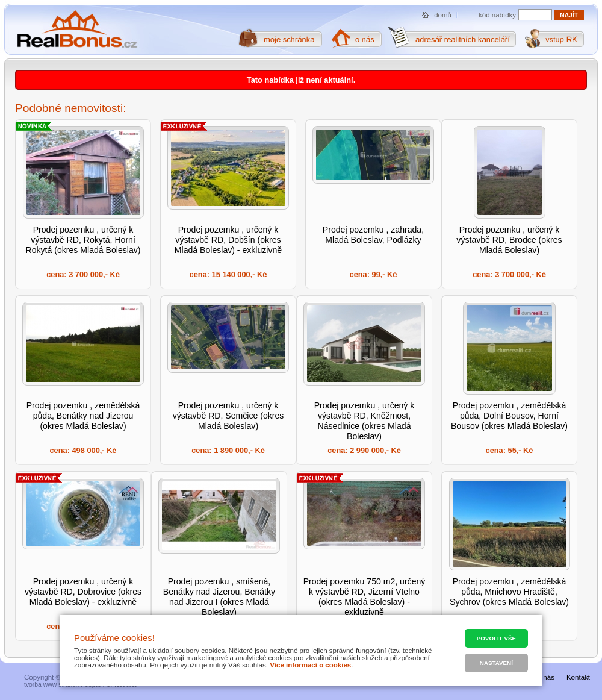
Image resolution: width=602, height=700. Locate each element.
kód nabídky (497, 15)
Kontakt (578, 677)
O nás (545, 677)
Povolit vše (496, 638)
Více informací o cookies (310, 665)
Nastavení (496, 663)
